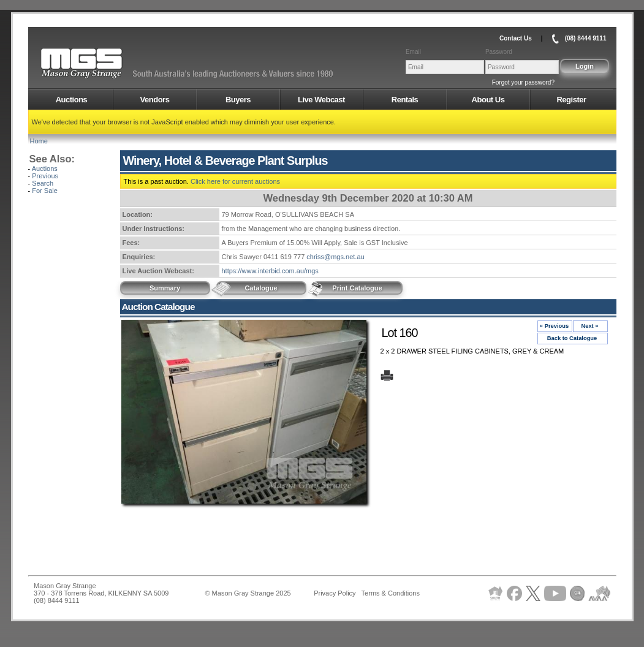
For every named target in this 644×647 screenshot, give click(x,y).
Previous (45, 176)
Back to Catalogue (572, 338)
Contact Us (516, 38)
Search (43, 183)
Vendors (155, 100)
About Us (488, 100)
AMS (112, 64)
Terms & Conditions (391, 593)
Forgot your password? (523, 82)
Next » (589, 326)
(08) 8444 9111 (586, 38)
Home (39, 141)
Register (571, 100)
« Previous (554, 326)
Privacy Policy (335, 593)
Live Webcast (321, 100)
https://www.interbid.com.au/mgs (270, 271)
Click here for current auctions (235, 181)
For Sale (45, 191)
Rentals (405, 100)
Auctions (72, 100)
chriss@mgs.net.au (335, 257)
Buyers (238, 100)
